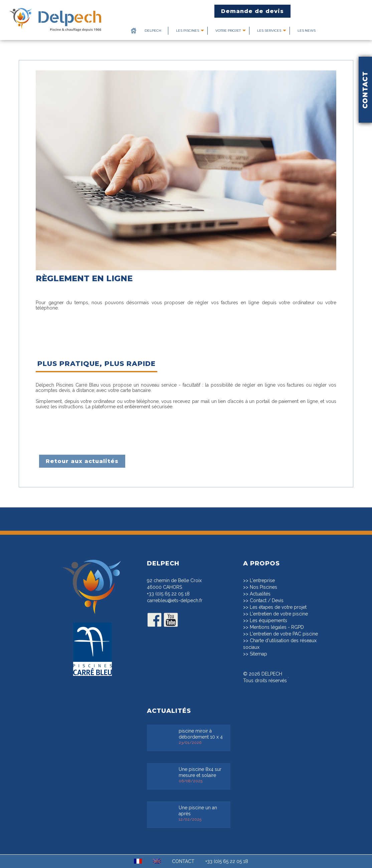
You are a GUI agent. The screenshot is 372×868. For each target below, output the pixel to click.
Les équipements (268, 620)
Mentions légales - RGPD (277, 627)
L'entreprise (262, 580)
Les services (269, 31)
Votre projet (228, 31)
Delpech (153, 31)
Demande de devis (252, 11)
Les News (307, 31)
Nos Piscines (263, 587)
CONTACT (183, 861)
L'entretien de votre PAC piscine (284, 634)
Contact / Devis (267, 600)
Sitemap (258, 654)
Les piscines (188, 31)
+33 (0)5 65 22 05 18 (168, 594)
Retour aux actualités (82, 461)
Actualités (260, 594)
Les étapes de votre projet (278, 607)
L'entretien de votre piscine (279, 614)
